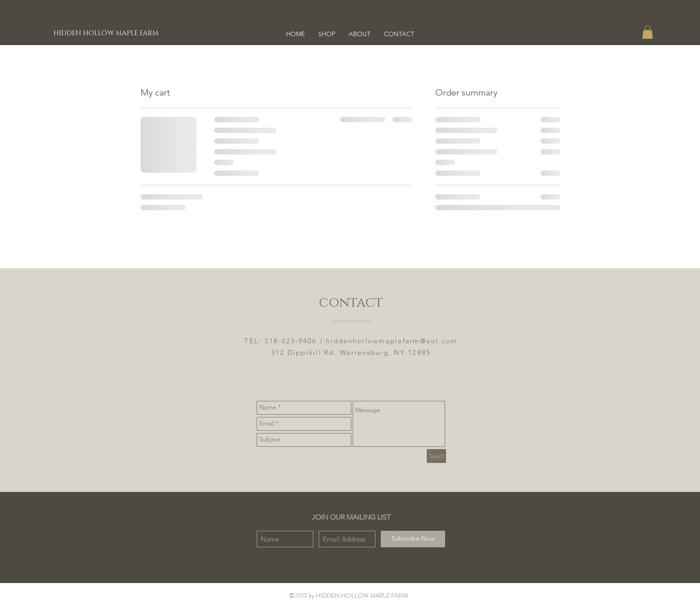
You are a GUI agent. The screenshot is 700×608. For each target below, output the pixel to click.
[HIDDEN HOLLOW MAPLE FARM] (106, 33)
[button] (648, 32)
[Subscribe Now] (413, 539)
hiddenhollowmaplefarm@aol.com (392, 341)
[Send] (436, 456)
